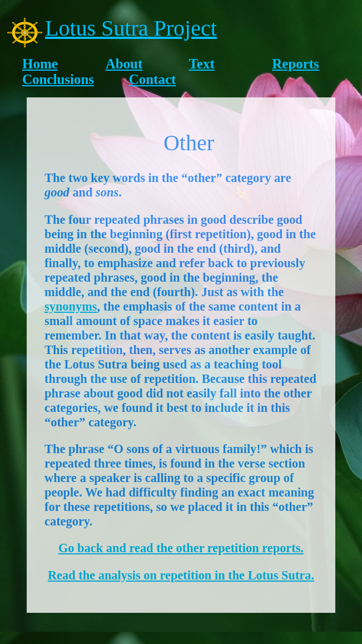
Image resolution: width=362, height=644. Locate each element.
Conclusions (58, 79)
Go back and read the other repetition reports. (181, 548)
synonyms (71, 306)
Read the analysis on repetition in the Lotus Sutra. (181, 575)
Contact (153, 79)
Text (202, 64)
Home (40, 64)
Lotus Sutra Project (131, 28)
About (124, 64)
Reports (296, 64)
